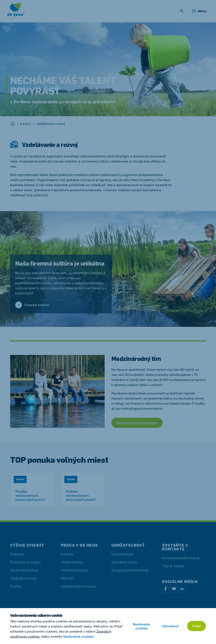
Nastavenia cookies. (79, 636)
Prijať (196, 626)
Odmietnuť (170, 626)
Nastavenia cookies (141, 626)
